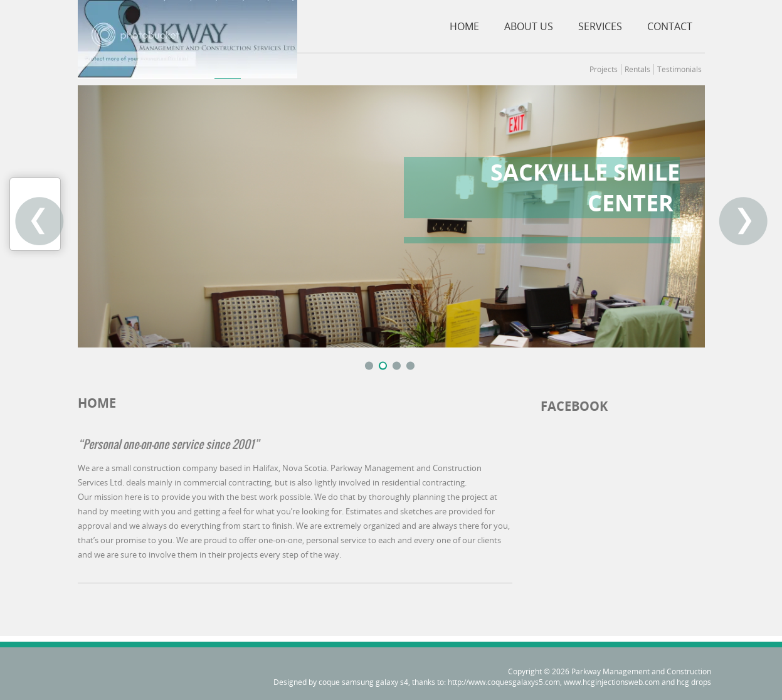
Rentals (637, 69)
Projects (604, 69)
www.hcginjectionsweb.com (612, 682)
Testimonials (679, 69)
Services (600, 26)
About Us (529, 26)
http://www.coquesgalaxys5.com (504, 682)
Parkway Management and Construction (641, 671)
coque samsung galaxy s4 (363, 682)
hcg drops (694, 682)
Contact (670, 26)
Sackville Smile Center (585, 188)
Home (464, 26)
